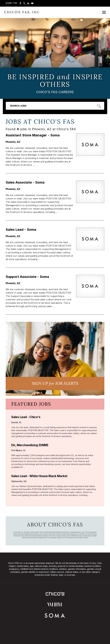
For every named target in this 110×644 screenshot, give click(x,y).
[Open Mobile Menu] (104, 12)
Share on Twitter (24, 3)
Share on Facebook (20, 3)
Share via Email (32, 3)
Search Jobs (18, 106)
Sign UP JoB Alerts (55, 383)
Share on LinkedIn (28, 3)
